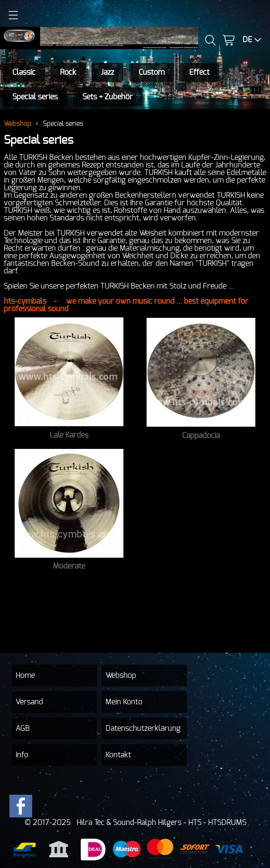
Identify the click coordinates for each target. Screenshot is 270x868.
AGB (23, 728)
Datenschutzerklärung (143, 728)
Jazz (107, 72)
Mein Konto (124, 702)
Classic (24, 72)
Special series (35, 97)
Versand (29, 702)
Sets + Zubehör (108, 97)
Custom (152, 72)
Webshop (17, 124)
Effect (199, 72)
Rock (68, 72)
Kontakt (118, 755)
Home (25, 675)
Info (22, 755)
